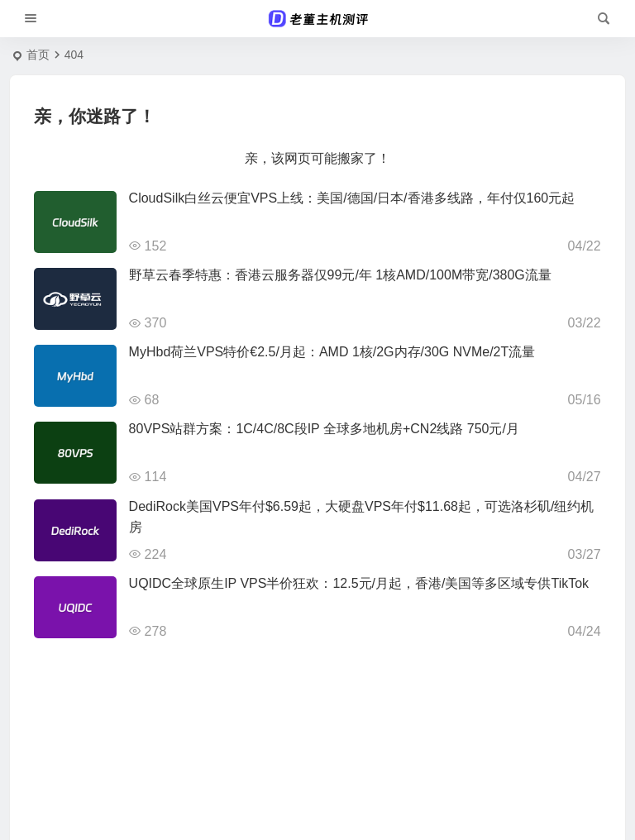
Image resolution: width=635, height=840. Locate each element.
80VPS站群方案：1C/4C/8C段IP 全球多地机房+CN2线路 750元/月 (324, 429)
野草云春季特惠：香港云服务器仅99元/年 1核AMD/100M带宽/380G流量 (340, 275)
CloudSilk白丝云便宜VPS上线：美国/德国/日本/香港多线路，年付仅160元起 (352, 198)
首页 (38, 55)
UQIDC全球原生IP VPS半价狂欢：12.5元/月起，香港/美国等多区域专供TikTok (359, 583)
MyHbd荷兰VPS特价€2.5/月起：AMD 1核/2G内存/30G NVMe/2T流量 (332, 352)
